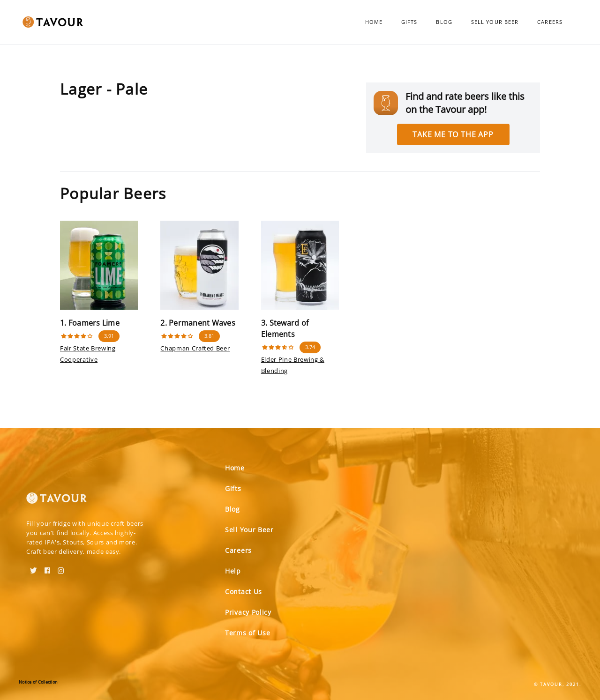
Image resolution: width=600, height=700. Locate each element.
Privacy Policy (248, 612)
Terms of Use (247, 633)
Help (233, 571)
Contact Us (244, 592)
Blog (444, 22)
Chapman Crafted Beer (195, 348)
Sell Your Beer (495, 22)
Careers (550, 22)
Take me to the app (453, 134)
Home (374, 22)
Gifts (409, 22)
